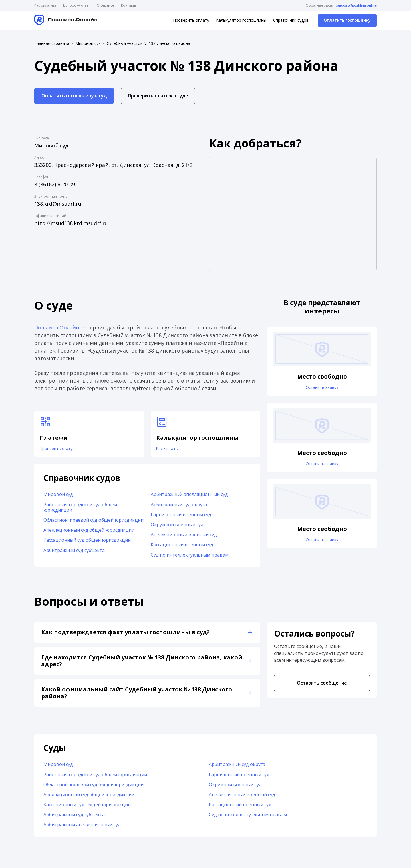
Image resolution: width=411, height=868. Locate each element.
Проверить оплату (191, 20)
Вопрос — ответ (76, 5)
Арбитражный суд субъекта (74, 554)
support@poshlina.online (356, 5)
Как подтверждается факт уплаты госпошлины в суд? (125, 636)
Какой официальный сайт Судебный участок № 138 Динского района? (137, 696)
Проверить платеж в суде (158, 96)
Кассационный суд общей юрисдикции (87, 544)
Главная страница (52, 43)
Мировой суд (88, 43)
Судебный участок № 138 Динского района (148, 43)
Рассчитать (170, 451)
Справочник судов (291, 20)
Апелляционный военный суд (184, 538)
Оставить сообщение (322, 687)
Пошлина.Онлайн (57, 327)
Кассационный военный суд (182, 549)
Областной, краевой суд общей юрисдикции (93, 524)
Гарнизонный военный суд (181, 518)
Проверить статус (62, 451)
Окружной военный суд (177, 528)
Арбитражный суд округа (179, 508)
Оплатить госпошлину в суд (74, 96)
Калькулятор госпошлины (241, 20)
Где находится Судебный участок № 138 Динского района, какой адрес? (142, 664)
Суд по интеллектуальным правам (190, 559)
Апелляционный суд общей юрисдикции (89, 534)
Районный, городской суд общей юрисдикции (80, 511)
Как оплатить (45, 5)
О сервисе (105, 5)
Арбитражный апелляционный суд (189, 498)
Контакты (129, 5)
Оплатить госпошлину (347, 20)
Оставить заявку (322, 389)
